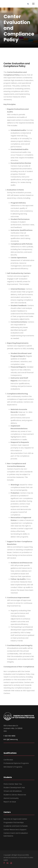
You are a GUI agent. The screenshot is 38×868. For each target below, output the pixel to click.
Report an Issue (10, 802)
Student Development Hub (14, 788)
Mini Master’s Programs (13, 767)
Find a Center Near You (13, 784)
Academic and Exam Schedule (16, 826)
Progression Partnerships (14, 822)
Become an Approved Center (15, 819)
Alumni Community (11, 798)
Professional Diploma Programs (16, 763)
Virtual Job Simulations (13, 791)
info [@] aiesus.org (11, 739)
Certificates (8, 760)
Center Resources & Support (15, 830)
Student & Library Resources (15, 795)
